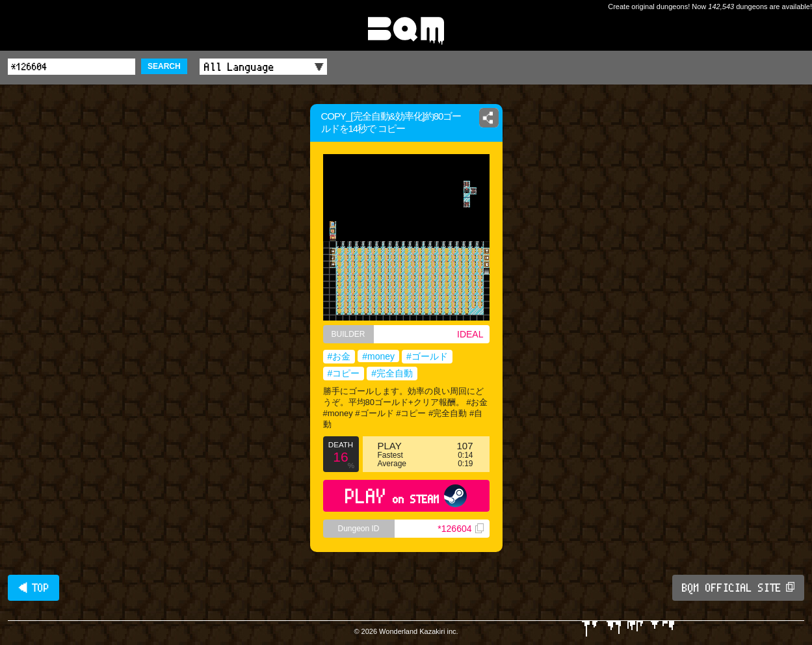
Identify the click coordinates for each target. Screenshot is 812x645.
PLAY (406, 496)
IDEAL (470, 334)
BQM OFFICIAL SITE (738, 588)
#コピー (344, 373)
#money (378, 356)
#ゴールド (427, 356)
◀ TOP (33, 588)
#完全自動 (392, 373)
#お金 (339, 356)
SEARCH (164, 66)
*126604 (460, 529)
